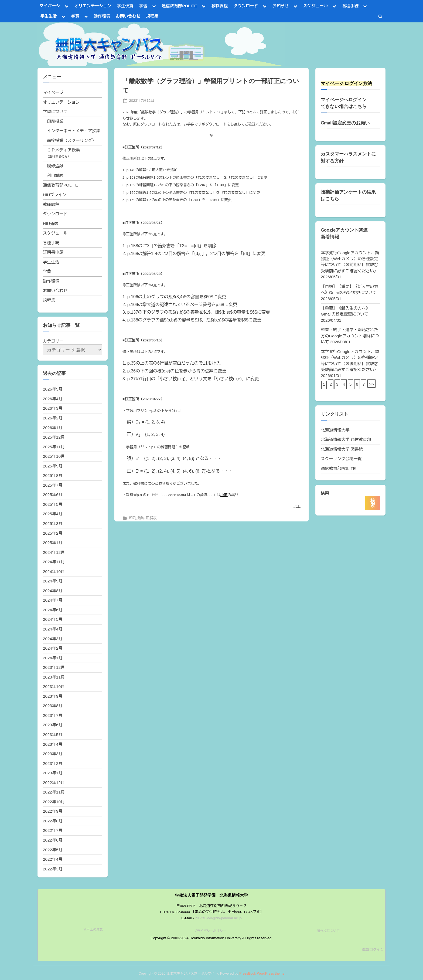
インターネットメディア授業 (74, 131)
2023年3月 (53, 754)
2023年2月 (53, 763)
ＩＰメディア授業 (63, 150)
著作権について (328, 931)
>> (371, 384)
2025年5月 (53, 504)
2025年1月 (53, 543)
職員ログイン (373, 950)
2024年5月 (53, 619)
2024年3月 (53, 639)
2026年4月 (53, 399)
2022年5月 (53, 850)
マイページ (50, 6)
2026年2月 (53, 418)
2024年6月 (53, 610)
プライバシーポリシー (210, 931)
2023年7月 (53, 715)
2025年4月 (53, 514)
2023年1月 (53, 773)
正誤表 (151, 518)
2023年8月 (53, 706)
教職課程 (219, 6)
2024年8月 (53, 591)
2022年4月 (53, 859)
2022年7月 (53, 830)
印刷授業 (136, 518)
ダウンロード (246, 6)
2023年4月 (53, 744)
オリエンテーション (93, 6)
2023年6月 (53, 725)
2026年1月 (53, 428)
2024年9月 (53, 581)
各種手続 (350, 6)
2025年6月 (53, 495)
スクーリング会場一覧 (341, 459)
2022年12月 (54, 783)
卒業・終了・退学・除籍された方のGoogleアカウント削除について (350, 336)
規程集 (152, 16)
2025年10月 (54, 456)
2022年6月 (53, 840)
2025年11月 (54, 447)
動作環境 (102, 16)
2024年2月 (53, 648)
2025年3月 (53, 523)
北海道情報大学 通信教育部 (346, 440)
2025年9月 (53, 466)
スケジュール (315, 6)
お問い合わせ (128, 16)
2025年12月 (54, 437)
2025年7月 (53, 485)
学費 (75, 16)
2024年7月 (53, 600)
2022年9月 (53, 811)
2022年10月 (54, 802)
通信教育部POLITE (179, 6)
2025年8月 (53, 475)
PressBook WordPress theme (262, 973)
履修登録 (55, 166)
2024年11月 (54, 562)
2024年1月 (53, 658)
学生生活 (49, 16)
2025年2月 (53, 533)
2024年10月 (54, 572)
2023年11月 (54, 677)
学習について (55, 112)
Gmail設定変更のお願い (345, 123)
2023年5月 (53, 735)
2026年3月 (53, 408)
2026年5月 (53, 389)
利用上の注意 (93, 930)
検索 (325, 493)
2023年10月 (54, 686)
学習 (143, 6)
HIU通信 (51, 224)
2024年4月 (53, 629)
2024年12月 (54, 552)
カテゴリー (53, 341)
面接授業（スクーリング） (71, 140)
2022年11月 (54, 792)
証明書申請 (53, 252)
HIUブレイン (55, 195)
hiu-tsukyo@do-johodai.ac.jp (219, 918)
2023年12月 (54, 667)
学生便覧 (125, 6)
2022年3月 (53, 869)
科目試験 (55, 176)
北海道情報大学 (335, 430)
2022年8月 (53, 821)
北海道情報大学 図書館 (342, 449)
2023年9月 (53, 696)
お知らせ (281, 6)
